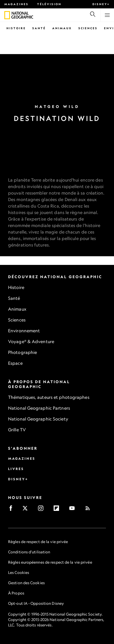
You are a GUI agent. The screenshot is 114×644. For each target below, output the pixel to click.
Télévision (49, 4)
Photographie (23, 352)
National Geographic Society (38, 419)
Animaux (62, 28)
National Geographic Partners (39, 408)
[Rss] (89, 510)
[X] (27, 510)
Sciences (88, 28)
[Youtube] (74, 510)
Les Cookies (19, 572)
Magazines (16, 4)
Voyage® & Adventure (31, 341)
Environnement (24, 331)
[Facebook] (13, 510)
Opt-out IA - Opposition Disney (36, 603)
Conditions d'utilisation (29, 552)
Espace (15, 363)
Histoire (16, 28)
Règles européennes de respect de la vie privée (50, 562)
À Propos (16, 593)
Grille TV (17, 430)
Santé (39, 28)
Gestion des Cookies (26, 583)
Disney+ (101, 4)
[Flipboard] (58, 510)
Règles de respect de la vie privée (38, 542)
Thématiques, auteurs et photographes (49, 397)
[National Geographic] (7, 15)
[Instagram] (42, 510)
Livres (16, 469)
